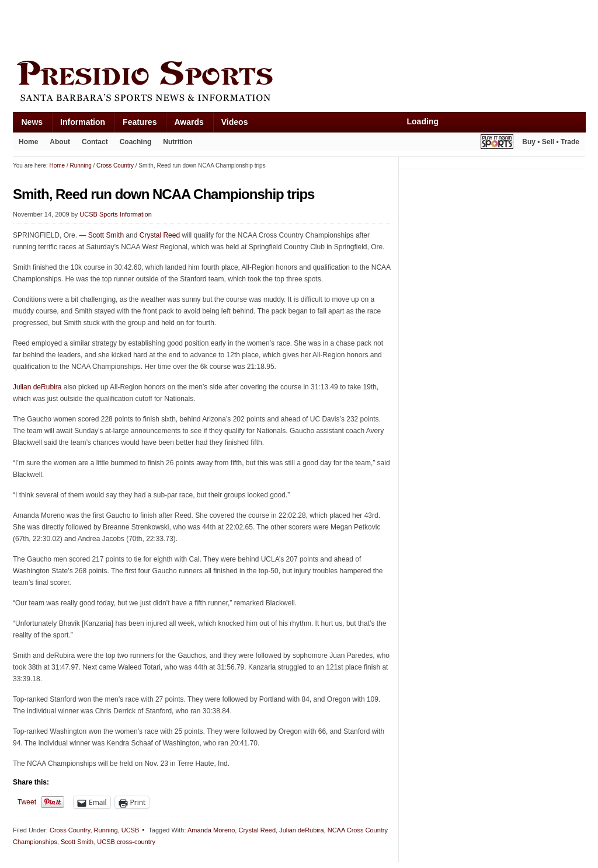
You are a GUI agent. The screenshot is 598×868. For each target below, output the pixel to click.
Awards (189, 122)
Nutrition (178, 142)
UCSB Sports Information (116, 214)
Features (140, 122)
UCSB (131, 830)
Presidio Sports (299, 83)
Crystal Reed (160, 235)
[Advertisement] (225, 27)
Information (83, 122)
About (60, 142)
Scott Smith (106, 235)
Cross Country (70, 830)
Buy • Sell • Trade (551, 142)
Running (106, 830)
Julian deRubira (37, 387)
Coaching (136, 142)
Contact (95, 142)
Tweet (27, 802)
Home (28, 142)
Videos (235, 122)
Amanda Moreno (211, 830)
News (32, 122)
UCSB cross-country (126, 842)
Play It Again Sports (497, 143)
